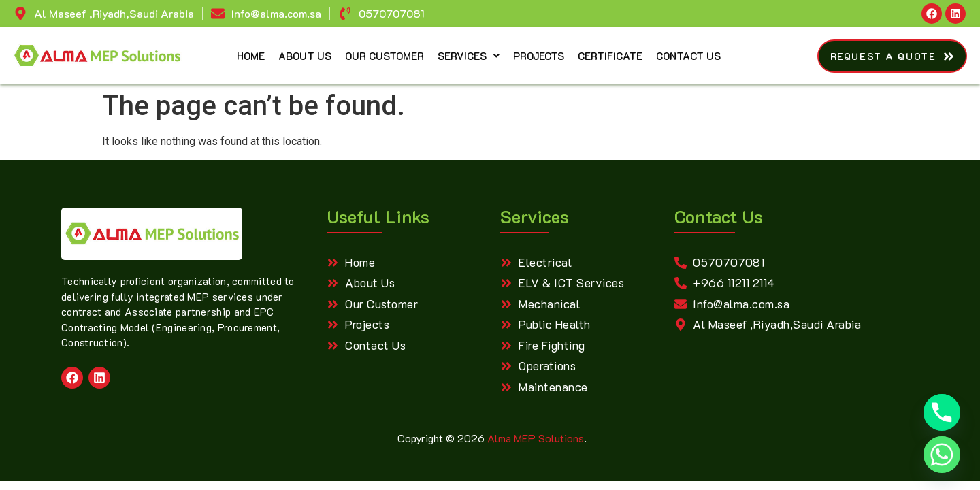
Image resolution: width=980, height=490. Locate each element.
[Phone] (942, 412)
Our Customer (385, 56)
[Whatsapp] (942, 455)
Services (469, 56)
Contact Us (688, 56)
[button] (469, 56)
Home (251, 56)
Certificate (610, 56)
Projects (539, 56)
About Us (305, 56)
